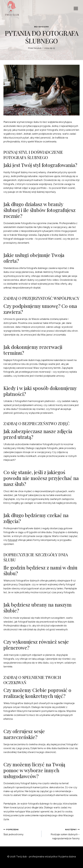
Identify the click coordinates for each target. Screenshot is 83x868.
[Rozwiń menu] (76, 8)
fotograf (13, 540)
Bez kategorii (41, 27)
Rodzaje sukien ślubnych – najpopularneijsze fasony (62, 834)
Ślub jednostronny (21, 832)
